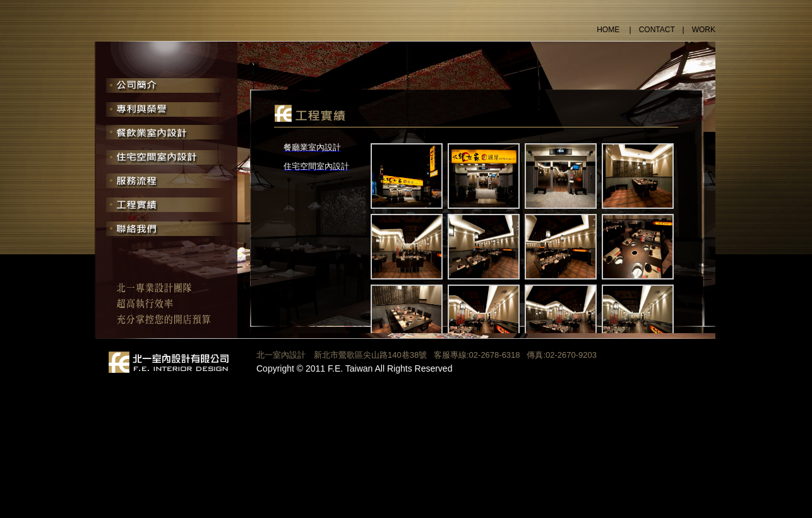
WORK (704, 30)
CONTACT (657, 30)
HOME (609, 30)
